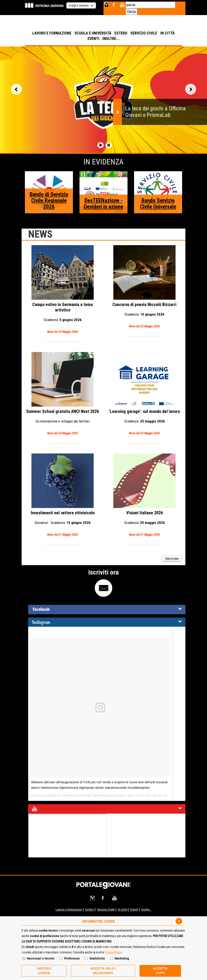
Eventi (134, 910)
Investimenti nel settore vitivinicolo (63, 495)
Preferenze (72, 958)
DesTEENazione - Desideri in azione (103, 204)
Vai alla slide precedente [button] (16, 89)
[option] (103, 100)
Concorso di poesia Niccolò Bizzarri (144, 287)
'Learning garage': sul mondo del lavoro (144, 394)
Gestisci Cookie (44, 971)
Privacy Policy (113, 952)
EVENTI (93, 38)
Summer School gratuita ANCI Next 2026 (63, 394)
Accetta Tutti (160, 971)
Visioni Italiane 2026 (144, 495)
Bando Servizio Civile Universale (158, 204)
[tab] (107, 610)
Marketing (122, 958)
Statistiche (97, 958)
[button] (101, 145)
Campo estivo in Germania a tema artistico (63, 290)
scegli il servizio (81, 5)
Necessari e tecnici (41, 958)
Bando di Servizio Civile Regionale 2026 (49, 200)
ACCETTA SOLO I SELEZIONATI (103, 971)
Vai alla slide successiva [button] (191, 89)
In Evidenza (103, 162)
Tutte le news (172, 558)
